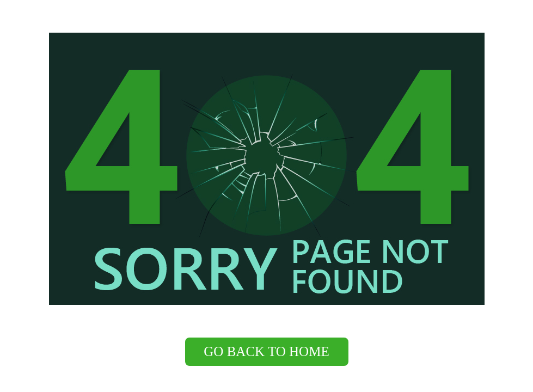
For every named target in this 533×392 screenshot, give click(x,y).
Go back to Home (266, 351)
